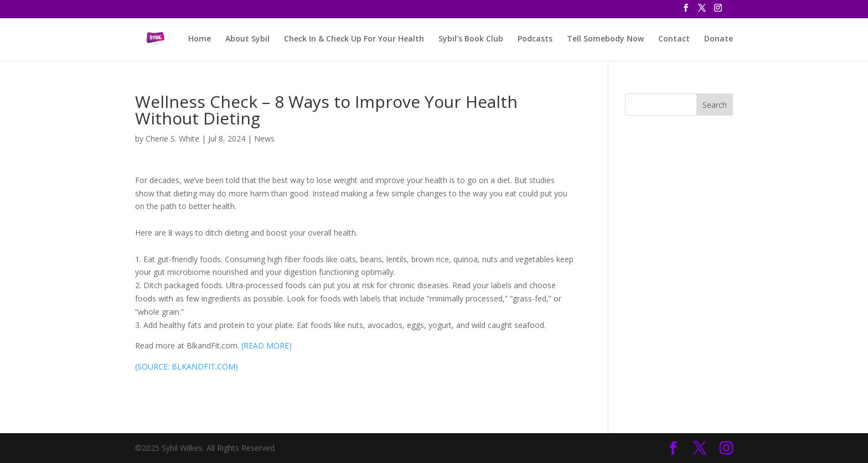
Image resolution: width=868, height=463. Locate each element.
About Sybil (247, 39)
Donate (719, 39)
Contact (674, 39)
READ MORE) (268, 345)
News (264, 139)
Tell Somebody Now (605, 39)
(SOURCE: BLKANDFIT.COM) (187, 366)
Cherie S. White (172, 139)
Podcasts (535, 39)
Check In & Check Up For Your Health (354, 39)
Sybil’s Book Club (471, 39)
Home (200, 39)
